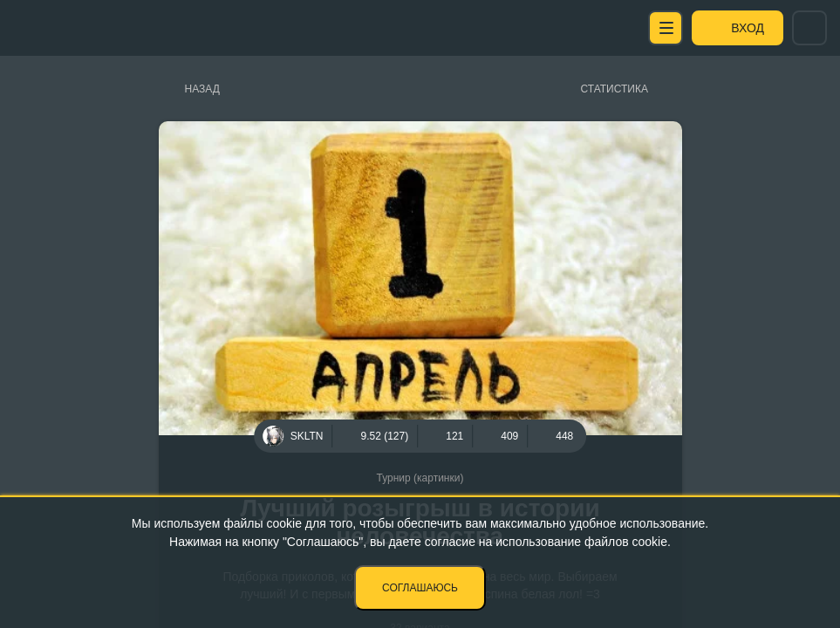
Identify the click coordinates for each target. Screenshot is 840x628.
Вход (748, 28)
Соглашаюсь (420, 588)
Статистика (615, 89)
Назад (202, 89)
